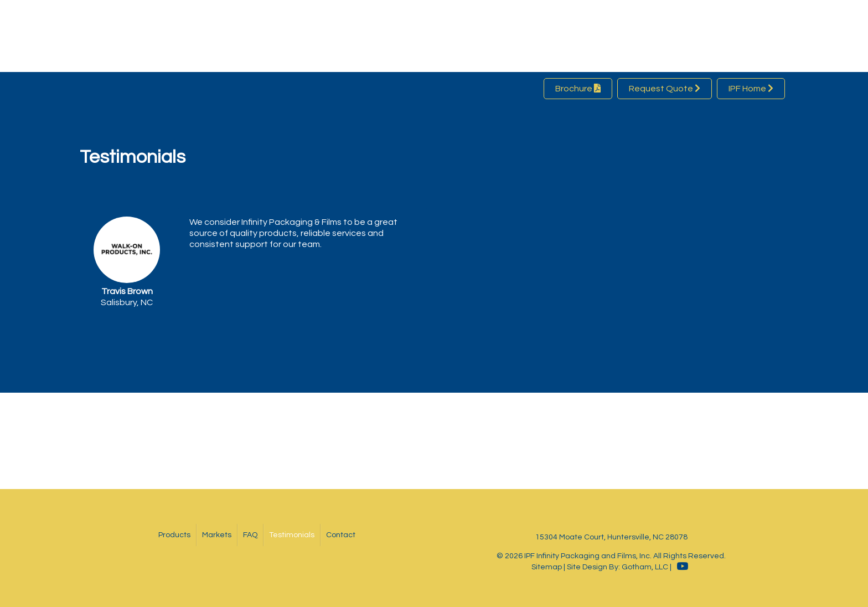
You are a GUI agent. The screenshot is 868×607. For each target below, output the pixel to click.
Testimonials (292, 535)
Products (174, 535)
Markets (217, 535)
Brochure (578, 88)
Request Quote (665, 88)
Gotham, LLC (645, 567)
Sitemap (547, 567)
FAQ (250, 535)
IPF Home (751, 88)
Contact (341, 535)
